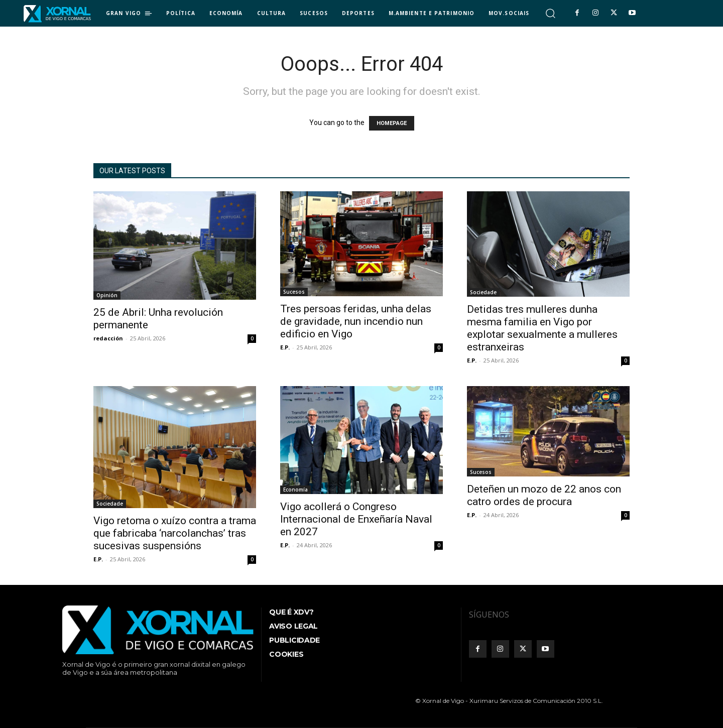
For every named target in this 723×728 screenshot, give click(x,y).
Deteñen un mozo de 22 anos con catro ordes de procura (544, 495)
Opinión (107, 295)
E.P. (285, 347)
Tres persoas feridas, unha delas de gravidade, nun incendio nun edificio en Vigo (356, 321)
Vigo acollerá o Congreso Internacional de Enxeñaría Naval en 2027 (356, 519)
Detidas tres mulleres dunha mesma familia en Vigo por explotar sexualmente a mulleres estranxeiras (542, 328)
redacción (108, 338)
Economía (295, 490)
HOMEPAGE (392, 123)
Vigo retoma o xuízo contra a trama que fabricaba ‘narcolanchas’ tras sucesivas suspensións (175, 533)
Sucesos (294, 292)
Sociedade (483, 292)
